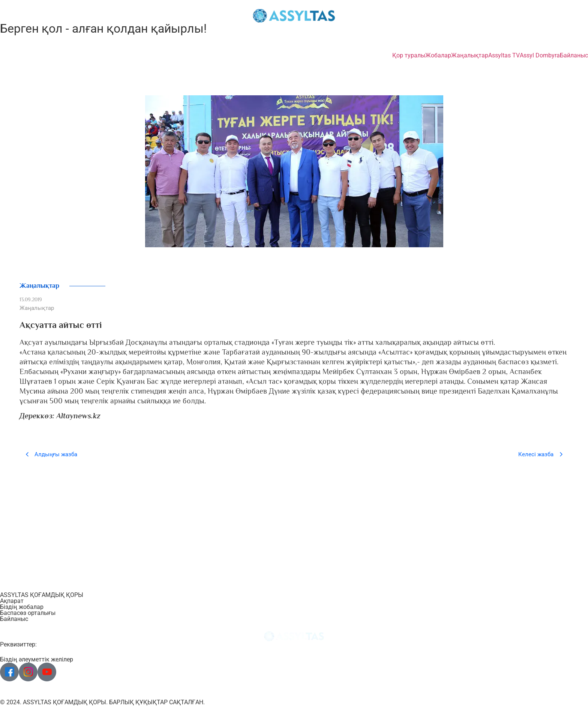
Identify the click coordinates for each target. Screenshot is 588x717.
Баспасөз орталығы (28, 613)
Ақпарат (12, 601)
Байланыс (14, 619)
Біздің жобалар (22, 607)
